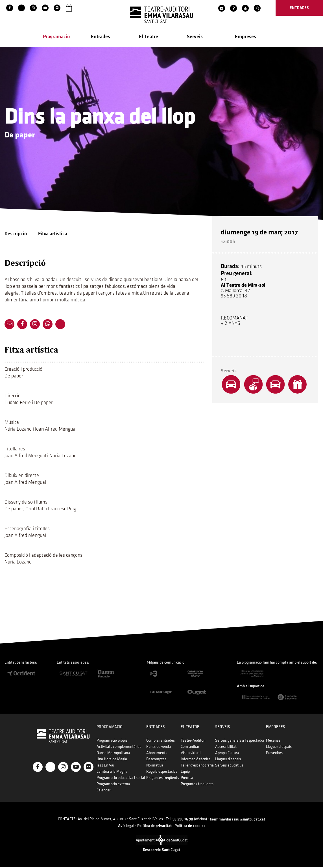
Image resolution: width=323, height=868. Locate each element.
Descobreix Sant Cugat (161, 851)
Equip (185, 772)
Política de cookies (190, 826)
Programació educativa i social (122, 779)
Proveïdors (273, 754)
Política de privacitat (154, 826)
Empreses (245, 37)
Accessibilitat (225, 747)
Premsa (187, 779)
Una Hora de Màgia (113, 760)
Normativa (155, 766)
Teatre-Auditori (193, 741)
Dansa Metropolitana (114, 754)
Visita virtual (190, 754)
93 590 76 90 (183, 820)
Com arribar (190, 747)
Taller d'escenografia (197, 766)
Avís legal (126, 826)
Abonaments (157, 754)
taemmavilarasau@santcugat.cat (237, 820)
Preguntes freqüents (163, 779)
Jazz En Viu (106, 766)
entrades (299, 8)
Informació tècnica (195, 760)
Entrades (101, 37)
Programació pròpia (113, 741)
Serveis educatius (228, 766)
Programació (56, 37)
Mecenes (272, 741)
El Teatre (149, 37)
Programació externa (114, 785)
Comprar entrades (161, 741)
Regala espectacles (162, 772)
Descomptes (157, 760)
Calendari (105, 791)
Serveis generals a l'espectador (239, 741)
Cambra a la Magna (113, 772)
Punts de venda (159, 747)
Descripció (16, 234)
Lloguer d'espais (227, 760)
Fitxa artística (53, 234)
